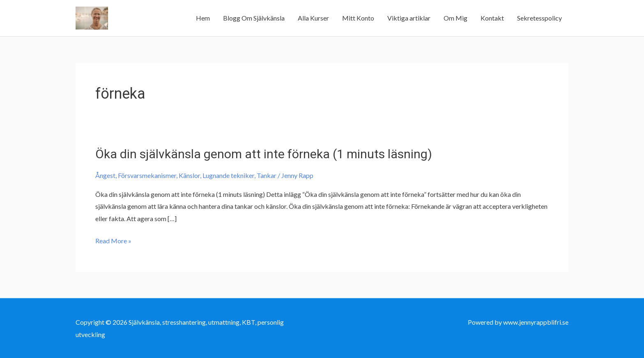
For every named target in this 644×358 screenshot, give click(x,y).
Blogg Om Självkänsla (254, 18)
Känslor (189, 175)
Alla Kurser (313, 18)
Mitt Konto (358, 18)
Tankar (267, 175)
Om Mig (455, 18)
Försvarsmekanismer (147, 175)
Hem (203, 18)
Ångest (105, 175)
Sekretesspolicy (539, 18)
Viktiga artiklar (409, 18)
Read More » (113, 241)
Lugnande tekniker (228, 175)
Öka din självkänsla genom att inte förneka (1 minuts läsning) (264, 154)
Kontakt (492, 18)
